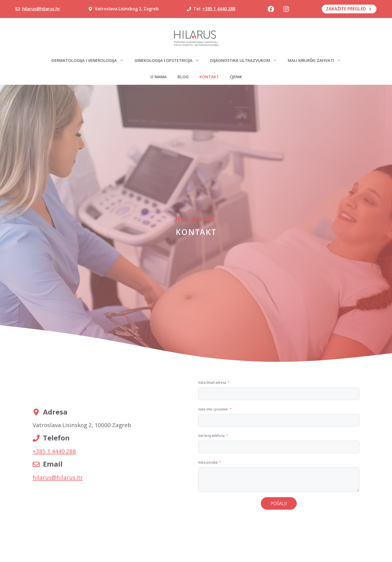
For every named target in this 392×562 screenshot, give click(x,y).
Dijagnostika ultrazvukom (246, 60)
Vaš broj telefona (211, 436)
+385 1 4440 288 (219, 9)
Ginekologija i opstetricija (170, 60)
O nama (158, 77)
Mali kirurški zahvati (317, 60)
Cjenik (236, 77)
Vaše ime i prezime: (213, 409)
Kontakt (209, 77)
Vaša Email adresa (212, 383)
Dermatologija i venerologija (90, 60)
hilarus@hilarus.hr (41, 9)
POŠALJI (279, 503)
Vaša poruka (208, 462)
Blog (183, 77)
